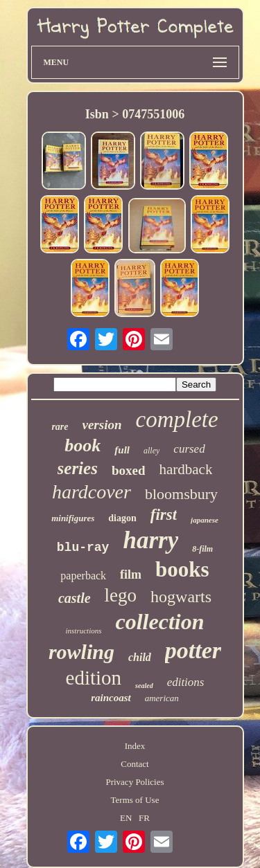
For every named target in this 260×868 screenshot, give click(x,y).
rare (60, 427)
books (182, 569)
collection (159, 622)
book (83, 445)
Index (135, 746)
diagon (122, 518)
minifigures (73, 518)
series (78, 468)
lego (121, 595)
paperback (83, 576)
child (140, 657)
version (102, 425)
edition (94, 678)
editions (186, 682)
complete (177, 419)
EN (126, 818)
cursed (189, 449)
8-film (202, 549)
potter (193, 650)
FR (144, 818)
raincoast (111, 698)
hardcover (92, 492)
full (122, 450)
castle (75, 598)
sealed (144, 686)
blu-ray (83, 548)
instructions (84, 631)
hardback (185, 469)
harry (150, 540)
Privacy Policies (135, 782)
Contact (135, 764)
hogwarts (181, 597)
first (164, 515)
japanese (205, 520)
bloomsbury (181, 494)
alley (151, 451)
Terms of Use (135, 800)
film (131, 575)
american (162, 698)
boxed (129, 470)
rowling (81, 652)
